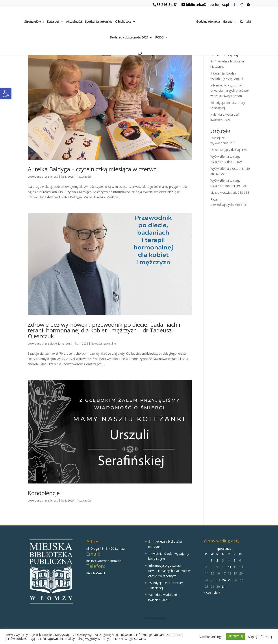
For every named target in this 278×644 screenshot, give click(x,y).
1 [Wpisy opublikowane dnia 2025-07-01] (211, 560)
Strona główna (33, 22)
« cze (207, 592)
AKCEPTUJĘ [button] (236, 636)
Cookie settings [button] (211, 637)
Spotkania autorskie (97, 22)
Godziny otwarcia (209, 22)
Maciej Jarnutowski (61, 344)
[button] (6, 94)
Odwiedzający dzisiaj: (226, 150)
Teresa (54, 177)
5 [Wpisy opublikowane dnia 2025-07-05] (234, 560)
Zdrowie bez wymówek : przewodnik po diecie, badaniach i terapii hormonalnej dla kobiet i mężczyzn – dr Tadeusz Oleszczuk (104, 330)
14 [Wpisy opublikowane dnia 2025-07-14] (207, 573)
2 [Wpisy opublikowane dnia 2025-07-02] (217, 560)
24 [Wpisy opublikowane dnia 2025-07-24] (224, 580)
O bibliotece (122, 22)
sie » (217, 592)
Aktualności (73, 22)
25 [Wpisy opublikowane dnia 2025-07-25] (230, 580)
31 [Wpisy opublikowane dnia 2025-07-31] (224, 587)
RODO (159, 38)
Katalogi (52, 22)
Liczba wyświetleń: (224, 192)
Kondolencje (44, 493)
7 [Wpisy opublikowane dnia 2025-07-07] (206, 567)
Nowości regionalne (103, 344)
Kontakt (247, 22)
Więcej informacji (260, 637)
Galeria (229, 22)
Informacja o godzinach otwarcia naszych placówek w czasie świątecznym (230, 90)
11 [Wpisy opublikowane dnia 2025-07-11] (230, 567)
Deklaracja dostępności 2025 (129, 38)
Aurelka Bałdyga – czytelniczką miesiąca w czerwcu (94, 169)
